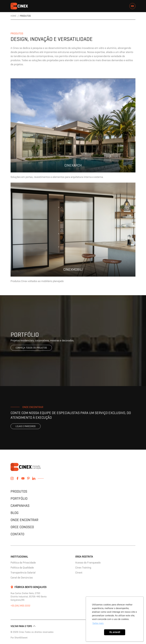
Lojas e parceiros (26, 426)
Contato (17, 534)
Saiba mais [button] (98, 623)
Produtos (19, 491)
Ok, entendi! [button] (115, 632)
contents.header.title (19, 6)
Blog (15, 513)
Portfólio (19, 498)
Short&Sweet (21, 638)
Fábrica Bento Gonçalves (30, 587)
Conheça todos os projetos (31, 348)
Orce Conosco (22, 527)
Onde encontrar (24, 520)
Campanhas (20, 506)
